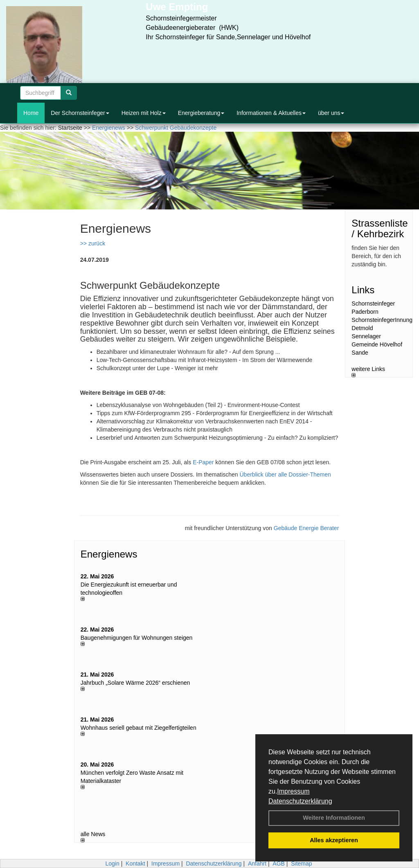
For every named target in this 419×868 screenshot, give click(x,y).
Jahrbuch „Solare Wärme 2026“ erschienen (135, 683)
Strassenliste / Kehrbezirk (380, 228)
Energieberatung (201, 113)
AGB (279, 864)
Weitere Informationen (334, 818)
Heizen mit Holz (144, 113)
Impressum (293, 791)
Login (112, 864)
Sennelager (366, 336)
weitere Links (368, 371)
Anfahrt (257, 864)
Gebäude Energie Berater (306, 528)
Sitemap (301, 864)
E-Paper (203, 462)
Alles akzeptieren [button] (334, 840)
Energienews (109, 554)
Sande (360, 353)
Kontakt (135, 864)
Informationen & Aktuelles (271, 113)
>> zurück (93, 243)
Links (363, 290)
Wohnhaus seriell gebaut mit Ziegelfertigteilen (139, 728)
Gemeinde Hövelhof (377, 344)
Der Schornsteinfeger (80, 113)
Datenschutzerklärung (300, 801)
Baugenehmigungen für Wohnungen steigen (137, 638)
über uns (331, 113)
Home (31, 113)
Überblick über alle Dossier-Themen (285, 474)
